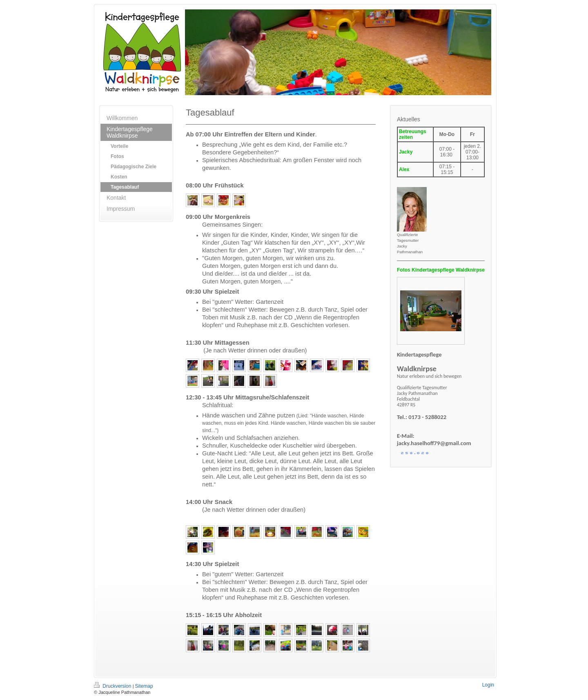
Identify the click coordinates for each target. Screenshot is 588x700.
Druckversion (113, 686)
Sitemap (144, 686)
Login (488, 685)
